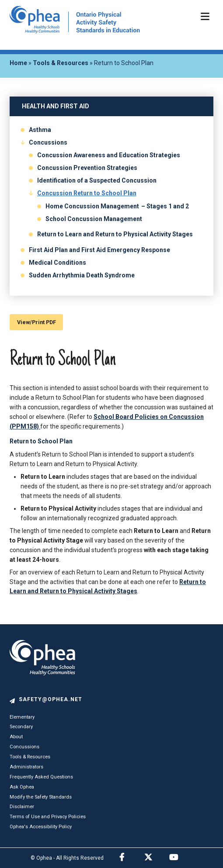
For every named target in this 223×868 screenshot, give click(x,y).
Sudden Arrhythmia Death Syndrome (82, 275)
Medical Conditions (57, 263)
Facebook (131, 856)
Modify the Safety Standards (41, 797)
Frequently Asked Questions (41, 777)
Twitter (156, 856)
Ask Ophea (22, 787)
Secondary (21, 727)
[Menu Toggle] (204, 18)
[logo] (42, 692)
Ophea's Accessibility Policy (41, 827)
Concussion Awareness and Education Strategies (109, 155)
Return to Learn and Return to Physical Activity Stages (115, 234)
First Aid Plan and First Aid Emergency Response (99, 250)
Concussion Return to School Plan (87, 193)
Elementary (22, 717)
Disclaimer (22, 807)
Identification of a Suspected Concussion (97, 180)
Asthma (40, 130)
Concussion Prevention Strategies (87, 168)
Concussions (48, 142)
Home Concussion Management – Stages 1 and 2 (117, 206)
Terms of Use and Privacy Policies (48, 817)
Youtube (181, 856)
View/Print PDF (37, 322)
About (16, 737)
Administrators (26, 767)
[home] (75, 31)
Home (18, 63)
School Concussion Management (94, 219)
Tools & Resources (61, 63)
